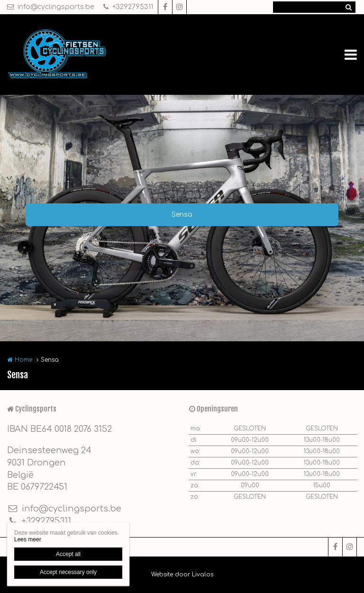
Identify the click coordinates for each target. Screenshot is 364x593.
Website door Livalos (182, 575)
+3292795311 (128, 7)
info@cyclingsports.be (50, 7)
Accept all (68, 554)
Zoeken (348, 7)
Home (23, 360)
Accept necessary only (68, 572)
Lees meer (28, 539)
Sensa (182, 214)
